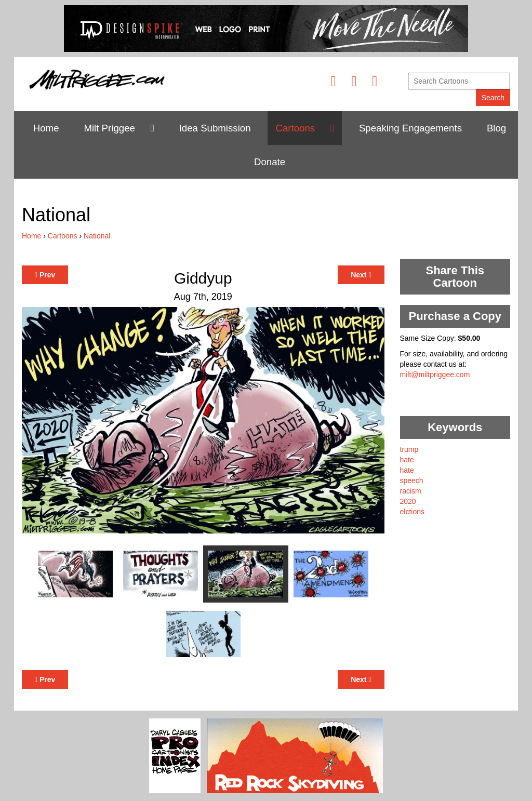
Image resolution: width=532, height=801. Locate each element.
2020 (408, 501)
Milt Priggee (109, 128)
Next (361, 275)
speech (412, 480)
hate (407, 460)
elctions (412, 512)
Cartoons (295, 128)
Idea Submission (215, 128)
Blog (496, 128)
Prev (45, 275)
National (97, 236)
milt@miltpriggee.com (435, 375)
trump (409, 449)
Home (46, 128)
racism (411, 491)
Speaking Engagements (410, 128)
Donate (270, 162)
